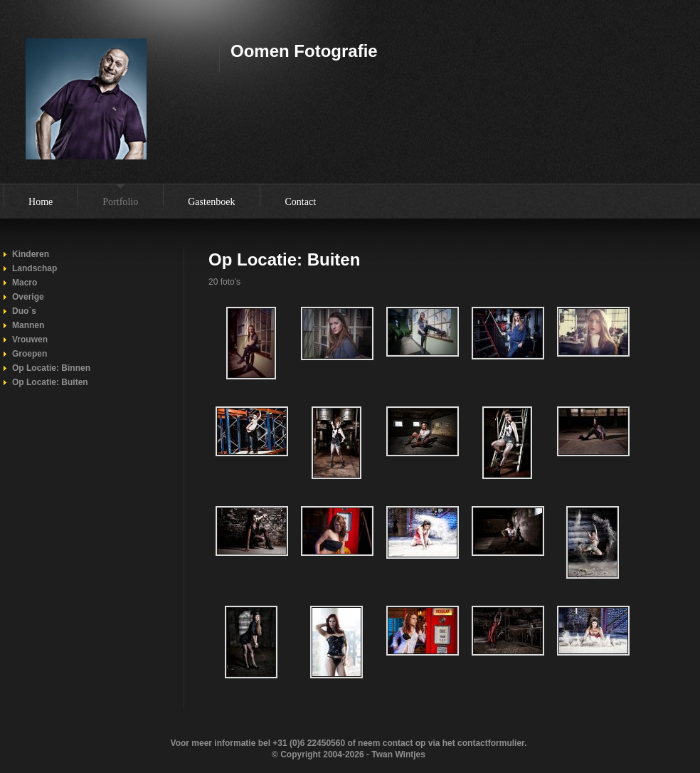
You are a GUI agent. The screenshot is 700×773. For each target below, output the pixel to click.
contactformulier (491, 743)
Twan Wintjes (398, 754)
